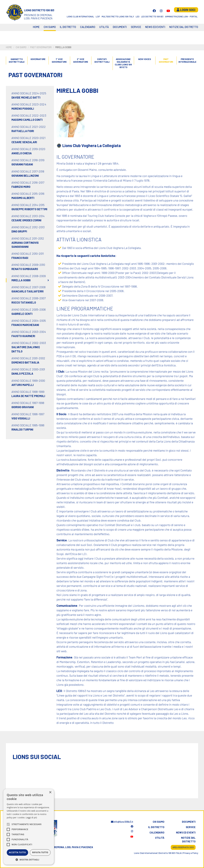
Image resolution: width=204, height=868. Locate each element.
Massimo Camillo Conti (27, 120)
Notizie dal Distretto (184, 27)
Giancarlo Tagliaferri (27, 291)
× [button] (50, 792)
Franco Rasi (20, 258)
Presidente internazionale (187, 60)
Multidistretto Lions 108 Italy (118, 17)
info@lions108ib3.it (122, 822)
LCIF (98, 17)
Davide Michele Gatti (26, 97)
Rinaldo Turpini (22, 429)
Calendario (157, 833)
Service (136, 27)
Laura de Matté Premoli (28, 396)
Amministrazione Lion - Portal (181, 17)
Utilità (104, 27)
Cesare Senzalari (24, 142)
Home (36, 27)
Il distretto (68, 27)
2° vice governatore (81, 60)
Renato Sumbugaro (25, 269)
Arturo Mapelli (23, 385)
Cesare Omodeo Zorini (26, 220)
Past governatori (41, 47)
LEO (138, 17)
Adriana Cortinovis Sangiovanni (25, 245)
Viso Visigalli (21, 418)
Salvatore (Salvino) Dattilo (26, 349)
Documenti (120, 27)
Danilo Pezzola (22, 374)
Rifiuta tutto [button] (40, 852)
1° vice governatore (59, 60)
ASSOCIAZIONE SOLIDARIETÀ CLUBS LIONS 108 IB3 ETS (123, 63)
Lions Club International (80, 17)
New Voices (145, 59)
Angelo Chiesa (22, 153)
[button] (29, 860)
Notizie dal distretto (188, 840)
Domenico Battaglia (25, 362)
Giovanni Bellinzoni (25, 176)
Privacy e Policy (191, 853)
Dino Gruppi (19, 231)
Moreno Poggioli (23, 109)
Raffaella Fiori (23, 131)
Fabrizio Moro (21, 187)
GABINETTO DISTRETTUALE (17, 60)
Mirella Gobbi (21, 280)
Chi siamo (50, 27)
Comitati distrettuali (102, 60)
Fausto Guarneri (23, 336)
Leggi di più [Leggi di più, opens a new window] (31, 818)
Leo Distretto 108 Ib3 (152, 17)
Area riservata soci (183, 847)
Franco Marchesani (25, 325)
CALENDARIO (88, 27)
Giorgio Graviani (23, 407)
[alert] (29, 827)
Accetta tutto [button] (17, 852)
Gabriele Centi (22, 314)
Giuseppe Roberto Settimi (29, 209)
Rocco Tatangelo (24, 302)
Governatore (38, 59)
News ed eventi (155, 27)
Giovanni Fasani (22, 164)
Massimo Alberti (23, 198)
